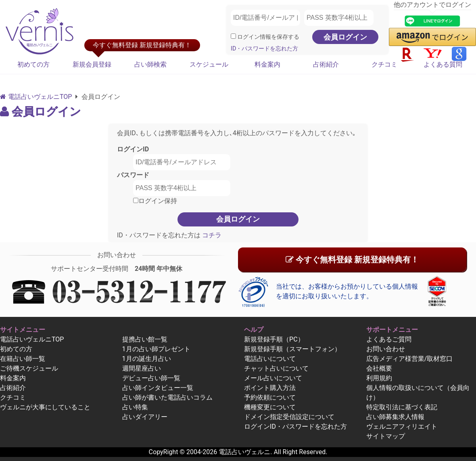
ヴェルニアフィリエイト (402, 426)
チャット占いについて (276, 368)
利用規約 (379, 378)
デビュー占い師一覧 (151, 378)
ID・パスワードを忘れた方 (264, 49)
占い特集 (135, 407)
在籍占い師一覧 (23, 359)
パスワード (133, 175)
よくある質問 (443, 64)
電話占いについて (270, 359)
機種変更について (270, 407)
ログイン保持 (155, 201)
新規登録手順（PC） (274, 339)
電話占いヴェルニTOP (32, 339)
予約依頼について (270, 397)
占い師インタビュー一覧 (158, 388)
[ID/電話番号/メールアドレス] (265, 18)
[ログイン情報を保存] (233, 36)
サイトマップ (386, 436)
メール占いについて (273, 378)
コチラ (211, 235)
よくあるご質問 (389, 339)
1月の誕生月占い (147, 359)
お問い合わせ (386, 349)
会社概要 (379, 368)
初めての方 (33, 64)
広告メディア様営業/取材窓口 (410, 359)
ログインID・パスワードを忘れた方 (295, 426)
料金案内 (267, 64)
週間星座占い (142, 368)
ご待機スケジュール (29, 368)
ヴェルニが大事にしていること (45, 407)
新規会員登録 (92, 64)
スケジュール (209, 64)
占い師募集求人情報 (395, 417)
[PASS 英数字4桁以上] (339, 18)
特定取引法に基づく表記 (402, 407)
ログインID (133, 149)
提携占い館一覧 (145, 339)
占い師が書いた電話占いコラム (167, 397)
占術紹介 (326, 64)
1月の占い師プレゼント (156, 349)
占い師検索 (150, 64)
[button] (432, 37)
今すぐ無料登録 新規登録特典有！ (352, 260)
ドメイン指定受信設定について (289, 417)
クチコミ (384, 64)
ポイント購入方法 (270, 388)
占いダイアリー (145, 417)
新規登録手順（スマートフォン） (292, 349)
